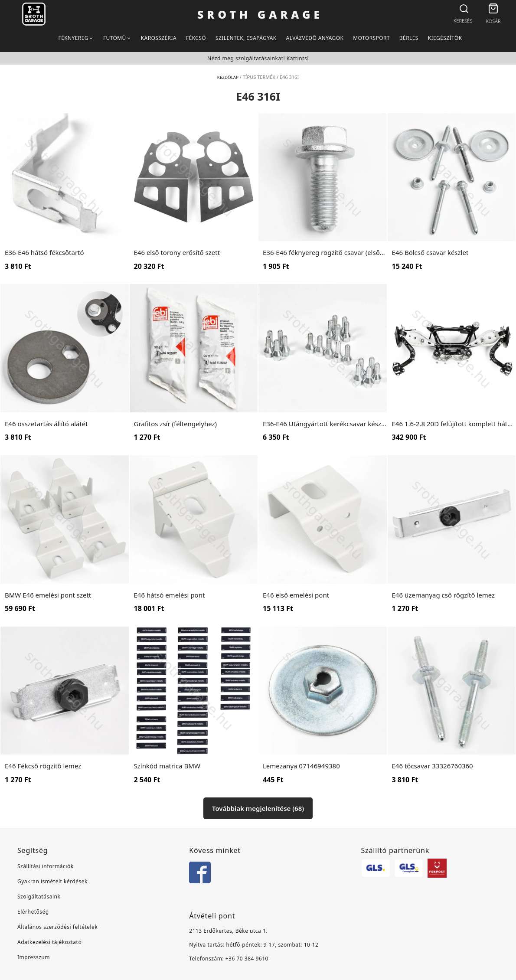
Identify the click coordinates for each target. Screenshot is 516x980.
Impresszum (34, 957)
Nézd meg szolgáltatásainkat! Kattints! (258, 58)
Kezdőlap (228, 77)
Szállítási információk (46, 866)
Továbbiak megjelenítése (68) (258, 808)
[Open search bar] (463, 9)
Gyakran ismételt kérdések (52, 881)
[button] (493, 10)
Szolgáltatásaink (39, 897)
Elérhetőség (33, 912)
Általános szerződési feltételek (57, 927)
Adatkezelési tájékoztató (49, 942)
